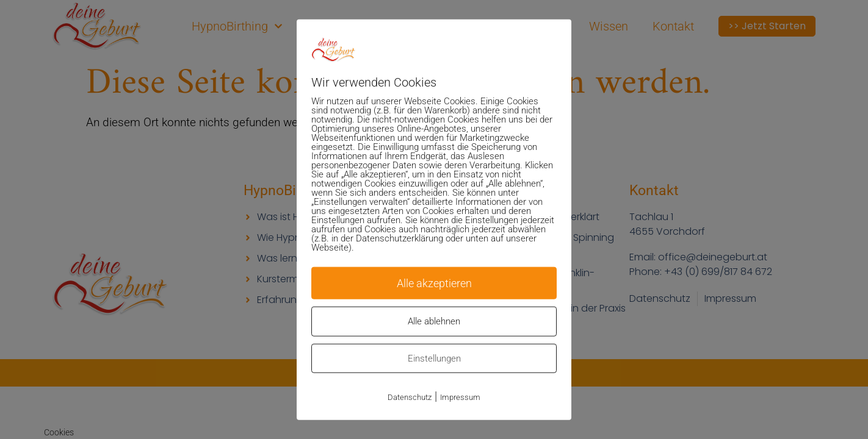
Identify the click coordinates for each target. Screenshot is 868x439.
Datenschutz (410, 397)
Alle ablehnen (434, 321)
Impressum (460, 397)
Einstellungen (434, 359)
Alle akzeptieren (434, 283)
